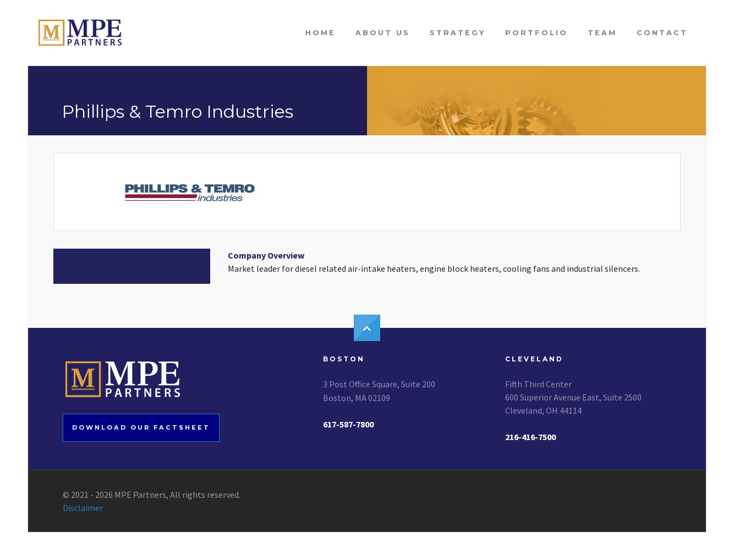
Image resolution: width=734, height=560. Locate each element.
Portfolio (536, 33)
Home (321, 33)
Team (602, 33)
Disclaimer (83, 508)
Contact (662, 33)
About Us (383, 33)
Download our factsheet (141, 427)
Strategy (458, 33)
